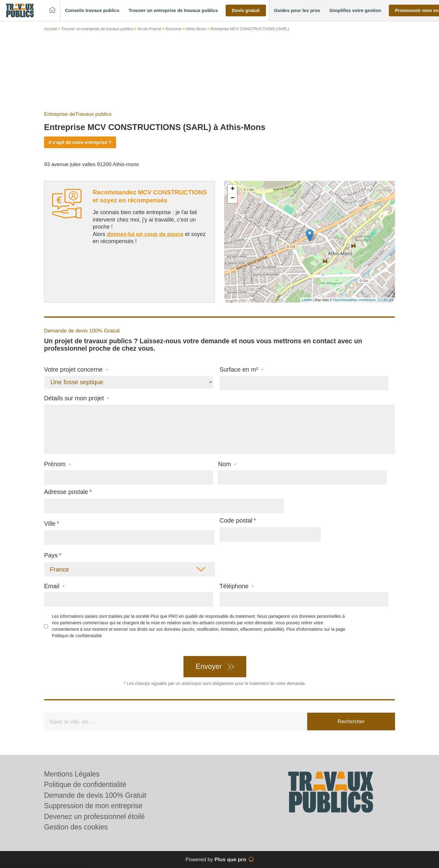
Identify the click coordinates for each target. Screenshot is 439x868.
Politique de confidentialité (77, 636)
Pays (51, 555)
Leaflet (307, 300)
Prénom (57, 464)
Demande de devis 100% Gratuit (95, 795)
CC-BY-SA (385, 300)
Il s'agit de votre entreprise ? (80, 142)
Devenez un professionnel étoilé (94, 817)
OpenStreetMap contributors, (355, 300)
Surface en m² (241, 370)
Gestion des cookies (76, 827)
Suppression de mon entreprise (93, 806)
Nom (227, 464)
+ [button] (233, 189)
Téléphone (237, 586)
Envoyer (209, 666)
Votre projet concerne (76, 370)
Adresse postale (66, 492)
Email (54, 586)
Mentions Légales (72, 774)
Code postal (236, 520)
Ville (50, 524)
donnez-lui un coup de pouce (145, 234)
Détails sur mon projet (77, 398)
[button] (92, 11)
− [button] (233, 198)
